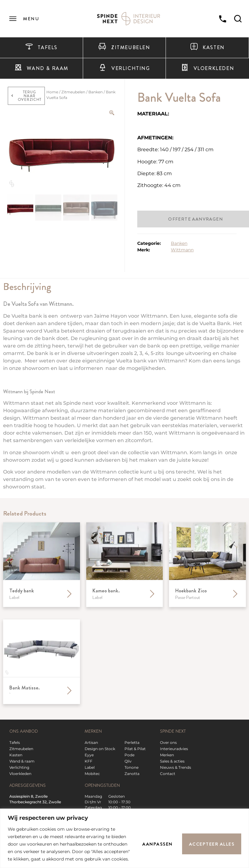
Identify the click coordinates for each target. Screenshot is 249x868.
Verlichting (124, 68)
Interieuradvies (174, 749)
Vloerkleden (20, 774)
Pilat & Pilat (135, 749)
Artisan (91, 742)
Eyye (89, 755)
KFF (89, 761)
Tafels (41, 48)
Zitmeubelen (124, 48)
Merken (167, 755)
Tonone (132, 767)
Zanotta (132, 774)
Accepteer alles (212, 844)
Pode (129, 755)
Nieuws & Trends (176, 767)
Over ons (168, 742)
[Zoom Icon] (112, 113)
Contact (168, 774)
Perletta (132, 742)
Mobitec (92, 774)
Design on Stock (100, 749)
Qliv (128, 761)
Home (52, 92)
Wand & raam (41, 68)
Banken (96, 92)
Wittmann (182, 250)
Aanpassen (157, 844)
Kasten (207, 48)
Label (90, 767)
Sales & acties (172, 761)
